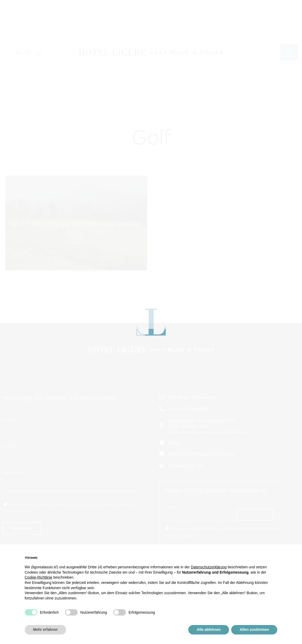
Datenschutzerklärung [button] (209, 567)
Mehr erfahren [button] (45, 630)
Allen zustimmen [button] (254, 630)
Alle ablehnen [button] (209, 630)
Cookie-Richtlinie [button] (39, 577)
